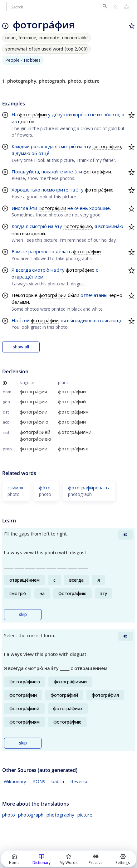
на (80, 146)
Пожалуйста (25, 172)
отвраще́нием (27, 277)
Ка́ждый (21, 146)
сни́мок (15, 487)
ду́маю (23, 153)
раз (35, 146)
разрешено (41, 251)
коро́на (81, 114)
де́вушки (62, 114)
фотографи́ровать (88, 487)
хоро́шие (100, 208)
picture (85, 815)
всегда (23, 270)
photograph (31, 815)
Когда (18, 226)
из (100, 114)
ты (63, 320)
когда (47, 146)
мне (69, 172)
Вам (16, 251)
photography (60, 815)
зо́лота (111, 114)
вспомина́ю (111, 226)
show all (21, 347)
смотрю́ (67, 146)
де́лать (64, 251)
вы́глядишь (80, 320)
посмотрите (55, 190)
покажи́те (52, 172)
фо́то (45, 487)
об (34, 153)
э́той (24, 320)
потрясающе (108, 320)
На (15, 114)
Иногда (20, 208)
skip (23, 614)
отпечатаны (94, 295)
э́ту (87, 146)
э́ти (78, 172)
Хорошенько (26, 190)
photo (9, 815)
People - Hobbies (23, 60)
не (93, 114)
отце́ (44, 153)
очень (81, 208)
